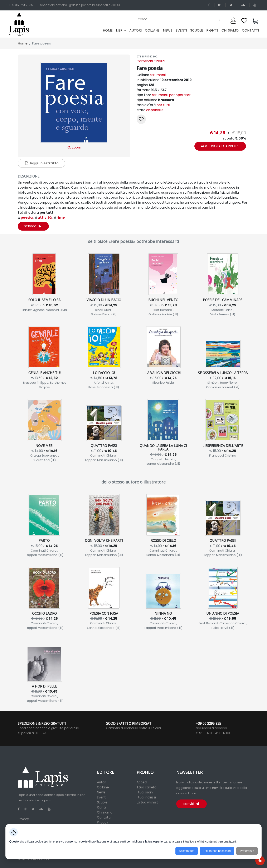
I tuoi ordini (145, 792)
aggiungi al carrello (220, 146)
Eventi (102, 797)
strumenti (158, 75)
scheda (33, 226)
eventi (181, 30)
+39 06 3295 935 (20, 5)
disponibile (155, 110)
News (101, 792)
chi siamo (230, 30)
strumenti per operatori (172, 95)
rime (59, 218)
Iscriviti (191, 804)
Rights (102, 807)
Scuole (102, 802)
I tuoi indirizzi (146, 797)
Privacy (23, 819)
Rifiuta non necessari (217, 851)
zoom (74, 106)
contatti (250, 30)
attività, (44, 218)
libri (121, 30)
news (168, 30)
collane (152, 30)
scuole (197, 30)
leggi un (42, 163)
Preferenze (247, 851)
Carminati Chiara (151, 61)
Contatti (104, 817)
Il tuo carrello (147, 787)
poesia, (26, 218)
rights (212, 30)
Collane (103, 787)
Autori (102, 782)
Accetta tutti (187, 851)
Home (109, 30)
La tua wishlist (147, 802)
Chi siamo (105, 812)
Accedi (142, 782)
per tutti (163, 105)
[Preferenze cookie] (260, 861)
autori (135, 30)
